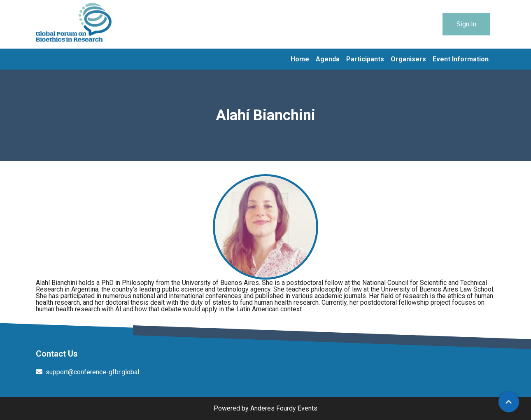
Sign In (466, 24)
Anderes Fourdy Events (284, 408)
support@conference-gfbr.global (92, 372)
